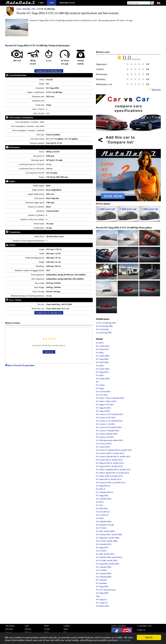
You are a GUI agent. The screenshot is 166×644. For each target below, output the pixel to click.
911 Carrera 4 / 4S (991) (105, 424)
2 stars (132, 64)
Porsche (27, 9)
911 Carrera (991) (103, 447)
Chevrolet (9, 629)
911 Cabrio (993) (103, 369)
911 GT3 (99, 505)
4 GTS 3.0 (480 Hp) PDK (106, 323)
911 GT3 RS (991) (103, 392)
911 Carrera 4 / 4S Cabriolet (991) (109, 421)
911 (34, 9)
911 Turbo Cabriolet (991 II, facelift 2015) (113, 473)
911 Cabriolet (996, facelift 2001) (109, 557)
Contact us (141, 630)
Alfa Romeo (10, 626)
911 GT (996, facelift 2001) (107, 561)
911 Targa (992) (102, 587)
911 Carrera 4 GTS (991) (106, 418)
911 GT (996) (101, 570)
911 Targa (100, 388)
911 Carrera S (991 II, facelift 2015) (110, 453)
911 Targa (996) (102, 359)
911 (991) (100, 502)
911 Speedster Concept (105, 525)
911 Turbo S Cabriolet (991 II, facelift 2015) (113, 470)
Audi (27, 626)
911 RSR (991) (102, 509)
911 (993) (100, 366)
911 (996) (100, 353)
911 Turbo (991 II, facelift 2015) (109, 479)
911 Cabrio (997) (103, 346)
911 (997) (100, 343)
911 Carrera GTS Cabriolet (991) (109, 427)
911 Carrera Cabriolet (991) (107, 434)
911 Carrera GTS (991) (105, 437)
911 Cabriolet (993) (104, 574)
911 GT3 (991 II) (103, 512)
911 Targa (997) (102, 548)
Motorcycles (67, 3)
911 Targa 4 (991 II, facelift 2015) (109, 466)
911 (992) (100, 518)
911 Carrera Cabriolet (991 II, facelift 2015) (113, 457)
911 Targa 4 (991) (103, 411)
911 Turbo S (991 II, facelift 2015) (109, 476)
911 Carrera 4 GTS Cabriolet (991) (110, 414)
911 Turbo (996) (102, 362)
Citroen (47, 629)
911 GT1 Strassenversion (106, 590)
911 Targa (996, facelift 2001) (108, 564)
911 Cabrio (100, 385)
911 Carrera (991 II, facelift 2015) (109, 460)
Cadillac (67, 626)
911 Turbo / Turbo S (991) (106, 401)
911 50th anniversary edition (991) (109, 440)
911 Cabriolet (101, 580)
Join (52, 3)
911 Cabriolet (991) (104, 499)
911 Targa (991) (102, 496)
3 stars (136, 64)
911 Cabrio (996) (103, 356)
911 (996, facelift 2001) (105, 554)
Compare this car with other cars (49, 71)
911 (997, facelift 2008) (105, 531)
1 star (128, 64)
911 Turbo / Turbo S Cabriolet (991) (110, 398)
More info (125, 640)
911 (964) (100, 375)
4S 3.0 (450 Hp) (102, 329)
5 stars (143, 64)
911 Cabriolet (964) (104, 577)
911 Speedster (101, 583)
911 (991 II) (101, 489)
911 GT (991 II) (102, 515)
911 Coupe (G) (102, 603)
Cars (41, 3)
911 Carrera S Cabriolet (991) (108, 431)
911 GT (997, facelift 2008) (107, 541)
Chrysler (28, 629)
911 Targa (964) (102, 593)
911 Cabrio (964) (103, 379)
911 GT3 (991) (102, 395)
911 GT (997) (101, 551)
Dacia (66, 629)
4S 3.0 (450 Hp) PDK (104, 326)
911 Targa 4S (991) (103, 408)
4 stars (140, 64)
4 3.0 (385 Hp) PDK (104, 333)
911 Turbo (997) (102, 349)
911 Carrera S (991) (104, 444)
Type (98, 596)
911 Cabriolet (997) (104, 544)
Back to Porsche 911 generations (20, 365)
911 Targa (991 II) (103, 486)
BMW (47, 626)
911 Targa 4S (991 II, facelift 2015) (110, 463)
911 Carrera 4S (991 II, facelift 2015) (110, 483)
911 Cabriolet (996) (104, 567)
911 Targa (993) (102, 372)
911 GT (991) (101, 528)
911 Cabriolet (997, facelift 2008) (109, 535)
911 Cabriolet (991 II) (104, 492)
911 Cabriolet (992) (104, 522)
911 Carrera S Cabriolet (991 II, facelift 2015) (114, 450)
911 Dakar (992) (102, 606)
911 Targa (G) (101, 599)
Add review (49, 352)
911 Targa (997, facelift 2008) (108, 538)
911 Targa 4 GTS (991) (105, 405)
